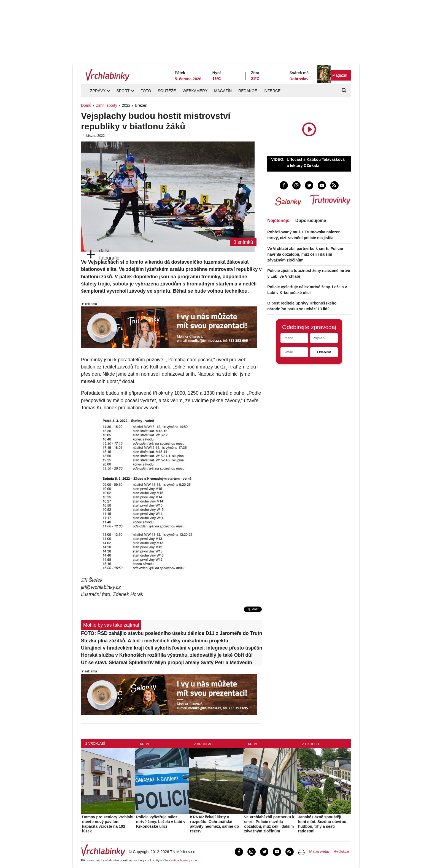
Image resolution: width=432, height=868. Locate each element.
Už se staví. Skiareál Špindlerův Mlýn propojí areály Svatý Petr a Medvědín (167, 663)
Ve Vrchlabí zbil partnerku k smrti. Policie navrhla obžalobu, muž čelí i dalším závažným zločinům (305, 254)
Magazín (340, 75)
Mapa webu (319, 851)
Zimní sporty (106, 105)
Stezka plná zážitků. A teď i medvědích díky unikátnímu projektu (155, 641)
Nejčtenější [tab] (279, 221)
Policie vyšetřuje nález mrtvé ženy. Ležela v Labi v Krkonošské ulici (161, 822)
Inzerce (272, 91)
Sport (123, 91)
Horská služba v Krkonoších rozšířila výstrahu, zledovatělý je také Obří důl (167, 655)
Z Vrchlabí (95, 744)
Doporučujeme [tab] (311, 221)
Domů (86, 105)
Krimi (145, 744)
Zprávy (98, 91)
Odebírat (324, 352)
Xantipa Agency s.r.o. (183, 860)
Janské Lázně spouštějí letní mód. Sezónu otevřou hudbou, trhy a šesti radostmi (322, 824)
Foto (146, 91)
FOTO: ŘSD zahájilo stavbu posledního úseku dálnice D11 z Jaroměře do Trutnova (172, 633)
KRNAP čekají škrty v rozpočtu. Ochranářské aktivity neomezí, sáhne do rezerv (214, 824)
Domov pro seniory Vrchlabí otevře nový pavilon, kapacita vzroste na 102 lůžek (108, 824)
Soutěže (167, 91)
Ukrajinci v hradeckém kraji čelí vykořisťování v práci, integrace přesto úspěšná (172, 648)
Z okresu (310, 744)
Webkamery (195, 91)
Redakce (248, 91)
